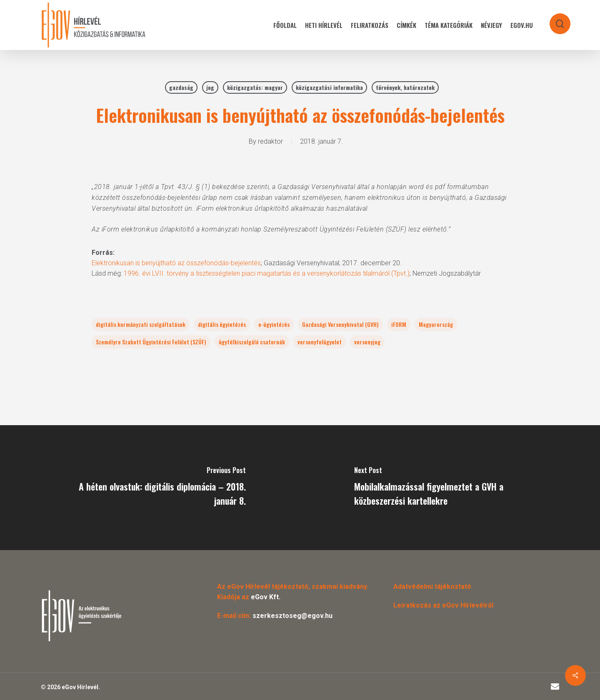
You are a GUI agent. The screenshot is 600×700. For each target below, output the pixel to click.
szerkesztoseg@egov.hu (292, 616)
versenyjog (367, 342)
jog (210, 87)
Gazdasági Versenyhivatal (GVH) (340, 324)
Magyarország (436, 324)
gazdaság (181, 87)
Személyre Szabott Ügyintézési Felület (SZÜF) (151, 342)
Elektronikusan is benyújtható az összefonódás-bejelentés (176, 263)
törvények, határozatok (405, 87)
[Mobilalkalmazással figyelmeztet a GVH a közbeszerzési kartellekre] (450, 488)
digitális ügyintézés (222, 324)
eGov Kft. (266, 597)
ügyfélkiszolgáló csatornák (252, 342)
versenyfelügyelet (320, 342)
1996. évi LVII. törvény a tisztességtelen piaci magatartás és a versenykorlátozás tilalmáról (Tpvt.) (267, 273)
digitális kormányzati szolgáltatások (141, 324)
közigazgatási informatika (329, 87)
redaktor (270, 141)
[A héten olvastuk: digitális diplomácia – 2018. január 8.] (150, 488)
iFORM (399, 324)
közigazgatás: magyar (255, 87)
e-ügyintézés (274, 324)
